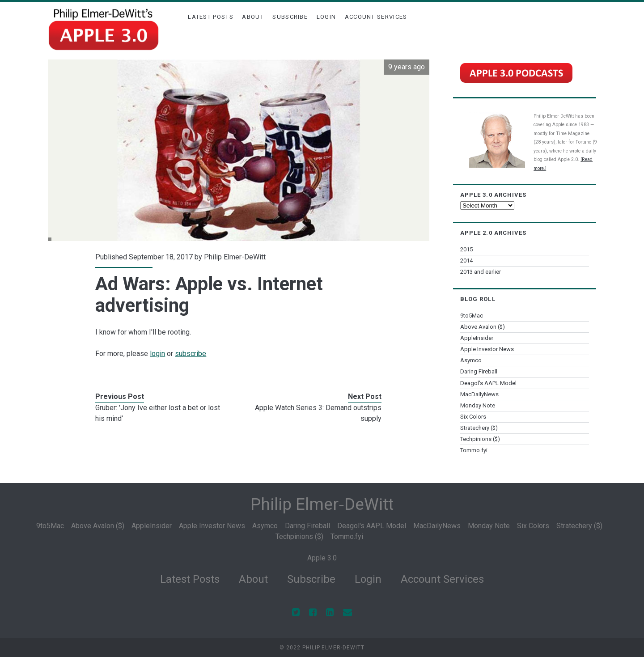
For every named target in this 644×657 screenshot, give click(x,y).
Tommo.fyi (474, 450)
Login (326, 17)
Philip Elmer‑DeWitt (322, 504)
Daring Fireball (479, 371)
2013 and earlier (481, 272)
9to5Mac (472, 316)
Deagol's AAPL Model (488, 383)
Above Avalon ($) (483, 327)
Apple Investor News (487, 349)
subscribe (191, 354)
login (157, 354)
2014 (466, 261)
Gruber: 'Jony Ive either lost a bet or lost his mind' (158, 413)
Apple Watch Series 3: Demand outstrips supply (318, 413)
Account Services (376, 17)
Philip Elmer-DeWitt (235, 257)
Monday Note (478, 405)
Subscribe (290, 17)
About (253, 17)
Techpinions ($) (480, 439)
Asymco (471, 360)
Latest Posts (211, 17)
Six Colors (473, 417)
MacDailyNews (479, 394)
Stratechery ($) (479, 428)
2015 (466, 249)
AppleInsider (477, 338)
